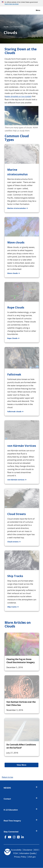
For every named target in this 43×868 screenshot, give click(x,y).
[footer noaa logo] (7, 852)
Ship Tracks (15, 576)
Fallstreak (14, 374)
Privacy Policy (20, 857)
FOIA (16, 853)
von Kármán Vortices (22, 446)
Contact (7, 799)
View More (25, 765)
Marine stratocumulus (19, 208)
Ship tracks (14, 607)
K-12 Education (11, 810)
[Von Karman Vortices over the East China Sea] (22, 687)
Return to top (7, 777)
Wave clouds (16, 242)
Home (6, 27)
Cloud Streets (17, 514)
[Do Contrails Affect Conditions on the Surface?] (22, 730)
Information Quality (28, 853)
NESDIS (7, 788)
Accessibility (16, 850)
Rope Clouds (16, 307)
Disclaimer (28, 850)
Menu (36, 10)
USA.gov (32, 857)
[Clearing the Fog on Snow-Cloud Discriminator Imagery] (22, 644)
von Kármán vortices (18, 480)
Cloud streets (15, 542)
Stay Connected (11, 832)
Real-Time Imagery (12, 821)
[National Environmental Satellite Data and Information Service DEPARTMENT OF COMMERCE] (9, 10)
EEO (36, 850)
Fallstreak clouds (17, 411)
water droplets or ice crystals (18, 96)
